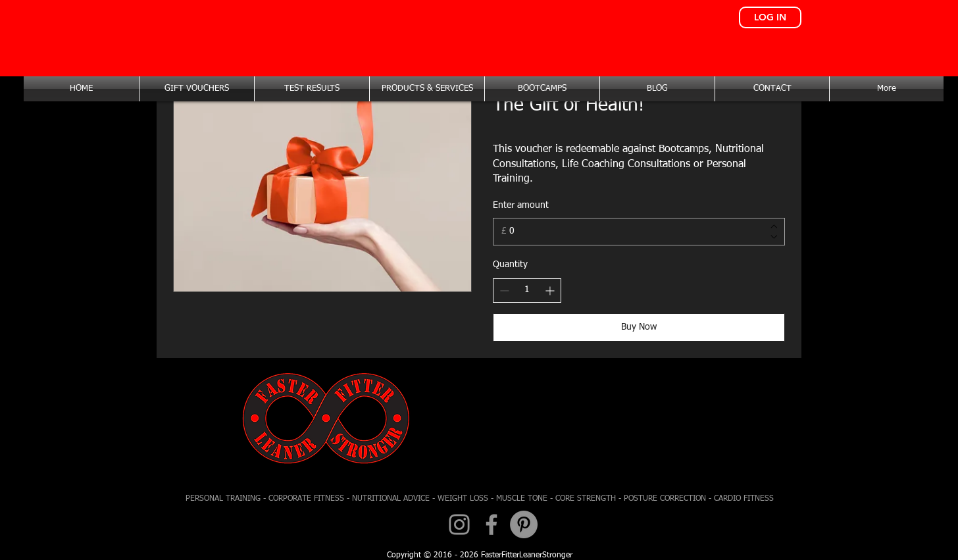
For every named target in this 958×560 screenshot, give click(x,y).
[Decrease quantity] (504, 291)
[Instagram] (459, 524)
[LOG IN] (770, 17)
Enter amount (521, 205)
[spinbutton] (527, 290)
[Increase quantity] (550, 291)
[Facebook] (492, 524)
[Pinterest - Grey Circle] (524, 524)
